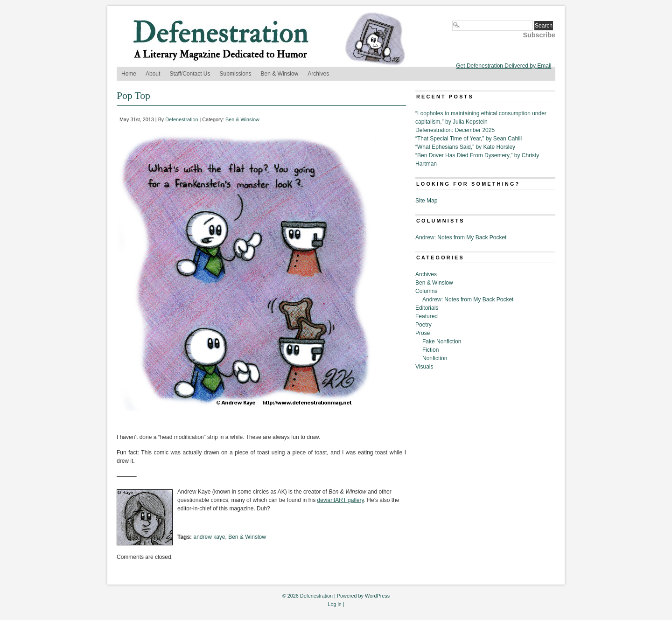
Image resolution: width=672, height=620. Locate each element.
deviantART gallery (341, 500)
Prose (423, 333)
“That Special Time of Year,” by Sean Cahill (469, 139)
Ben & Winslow (280, 74)
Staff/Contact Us (190, 74)
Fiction (430, 350)
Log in (334, 604)
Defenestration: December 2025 (455, 130)
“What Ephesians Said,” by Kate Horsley (465, 147)
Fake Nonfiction (442, 341)
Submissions (236, 74)
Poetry (423, 325)
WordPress (377, 596)
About (153, 74)
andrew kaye (209, 537)
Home (129, 74)
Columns (426, 291)
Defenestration (182, 119)
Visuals (424, 367)
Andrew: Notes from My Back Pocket (461, 237)
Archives (318, 74)
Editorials (427, 308)
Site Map (426, 201)
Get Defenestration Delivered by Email (504, 66)
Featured (427, 316)
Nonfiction (435, 358)
